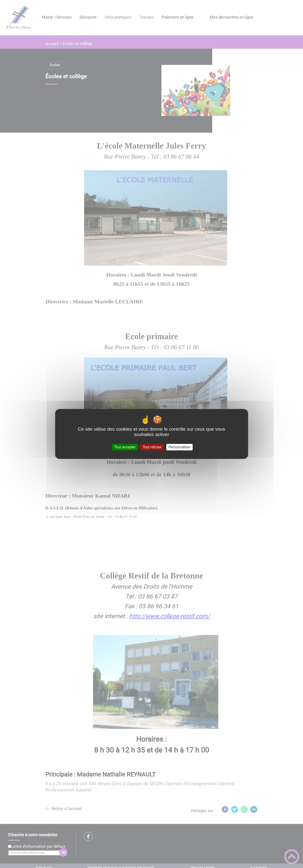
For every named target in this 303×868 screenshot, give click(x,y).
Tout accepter (125, 447)
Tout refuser (152, 447)
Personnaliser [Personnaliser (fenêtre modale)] (180, 447)
